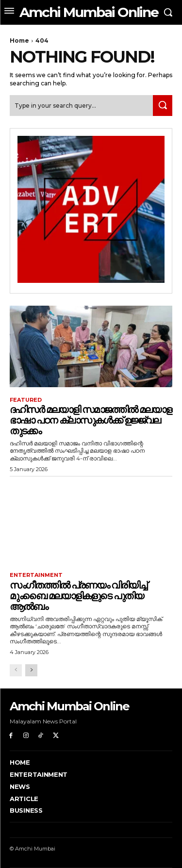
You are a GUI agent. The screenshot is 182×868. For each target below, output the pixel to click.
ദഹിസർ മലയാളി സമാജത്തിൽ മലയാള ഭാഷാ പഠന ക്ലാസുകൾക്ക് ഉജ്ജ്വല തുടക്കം (91, 420)
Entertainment (36, 575)
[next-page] (31, 670)
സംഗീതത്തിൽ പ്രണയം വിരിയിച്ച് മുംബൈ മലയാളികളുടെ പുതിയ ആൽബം (78, 596)
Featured (26, 400)
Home (19, 41)
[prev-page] (16, 670)
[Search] (163, 106)
